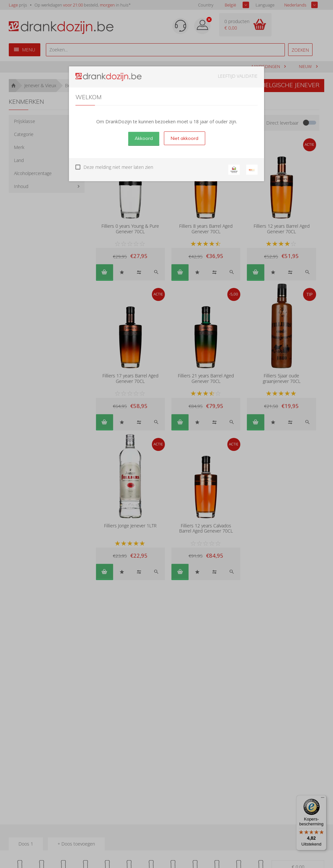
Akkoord (144, 138)
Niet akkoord (185, 138)
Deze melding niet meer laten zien (118, 167)
